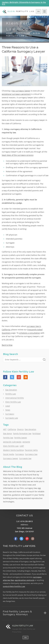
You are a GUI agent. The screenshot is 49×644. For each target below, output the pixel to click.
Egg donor (8, 434)
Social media (9, 454)
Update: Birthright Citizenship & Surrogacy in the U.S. (24, 3)
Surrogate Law (12, 418)
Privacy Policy (17, 632)
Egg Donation (11, 390)
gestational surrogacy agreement (16, 94)
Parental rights (31, 450)
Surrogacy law (31, 454)
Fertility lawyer (21, 438)
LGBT (22, 446)
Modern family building (13, 450)
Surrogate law (25, 458)
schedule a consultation (30, 333)
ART (5, 429)
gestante (26, 442)
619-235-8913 (27, 521)
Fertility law (8, 438)
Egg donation (30, 429)
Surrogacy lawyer (11, 458)
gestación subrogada (12, 442)
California (12, 429)
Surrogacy (10, 414)
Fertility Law (11, 394)
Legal (8, 406)
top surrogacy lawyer (21, 91)
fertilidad (36, 434)
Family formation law (22, 434)
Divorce (20, 429)
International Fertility (15, 398)
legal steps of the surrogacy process (18, 155)
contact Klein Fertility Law (14, 586)
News (8, 410)
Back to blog (7, 345)
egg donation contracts (25, 580)
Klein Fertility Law (13, 402)
